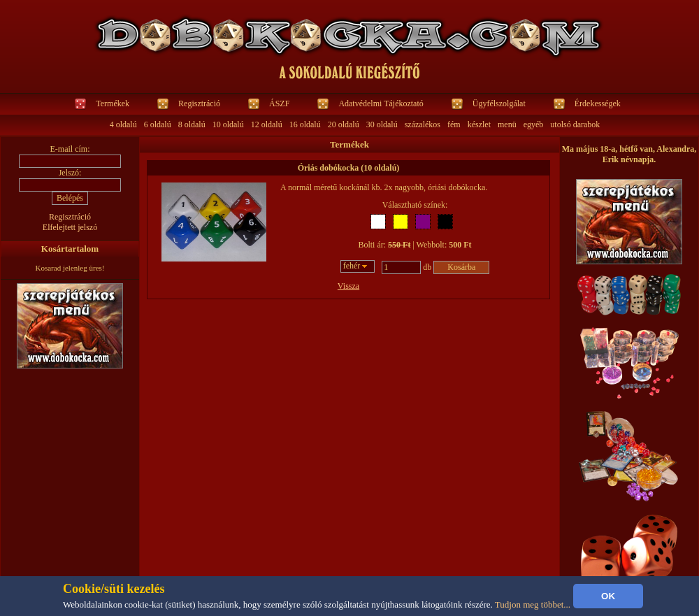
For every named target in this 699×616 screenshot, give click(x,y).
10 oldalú (228, 124)
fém (454, 124)
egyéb (534, 124)
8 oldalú (192, 124)
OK (608, 596)
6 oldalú (158, 124)
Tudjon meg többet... (533, 604)
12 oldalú (267, 124)
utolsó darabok (575, 124)
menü (507, 124)
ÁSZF (279, 103)
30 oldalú (382, 124)
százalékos (423, 124)
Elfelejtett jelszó (70, 227)
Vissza (348, 286)
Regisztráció (199, 103)
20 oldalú (344, 124)
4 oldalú (123, 124)
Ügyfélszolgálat (499, 103)
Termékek (113, 103)
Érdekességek (598, 103)
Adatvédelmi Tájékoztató (381, 103)
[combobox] (358, 266)
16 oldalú (305, 124)
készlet (479, 124)
